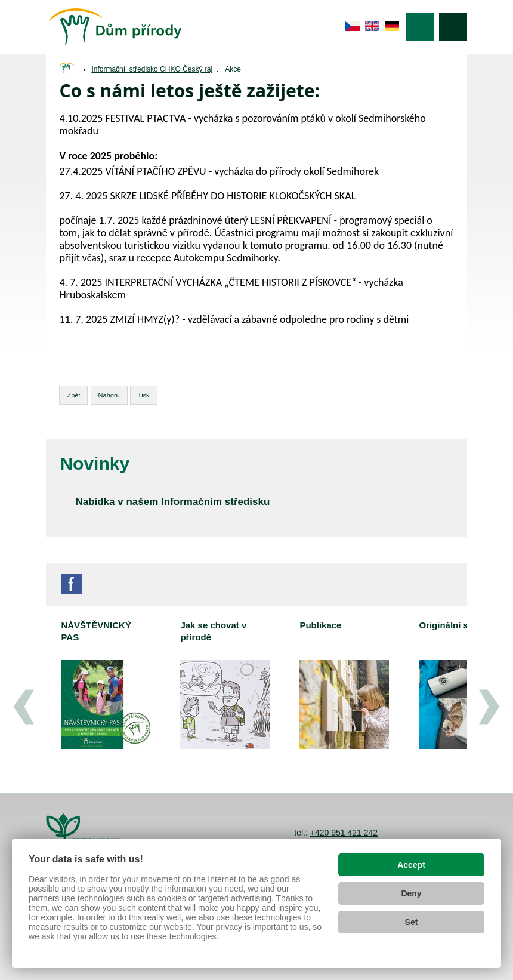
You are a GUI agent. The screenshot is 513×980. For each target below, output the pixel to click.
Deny (411, 893)
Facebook (72, 584)
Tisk (144, 395)
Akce (233, 69)
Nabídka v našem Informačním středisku (172, 502)
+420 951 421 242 (344, 833)
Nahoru (109, 395)
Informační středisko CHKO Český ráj (152, 69)
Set (412, 922)
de (392, 26)
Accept (411, 865)
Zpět (73, 395)
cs (353, 26)
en (373, 26)
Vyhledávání (453, 27)
